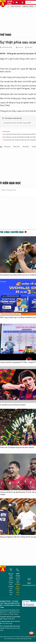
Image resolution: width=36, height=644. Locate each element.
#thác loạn (17, 147)
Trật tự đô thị (16, 6)
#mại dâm (26, 147)
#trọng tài (7, 147)
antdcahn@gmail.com (29, 585)
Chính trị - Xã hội (28, 6)
